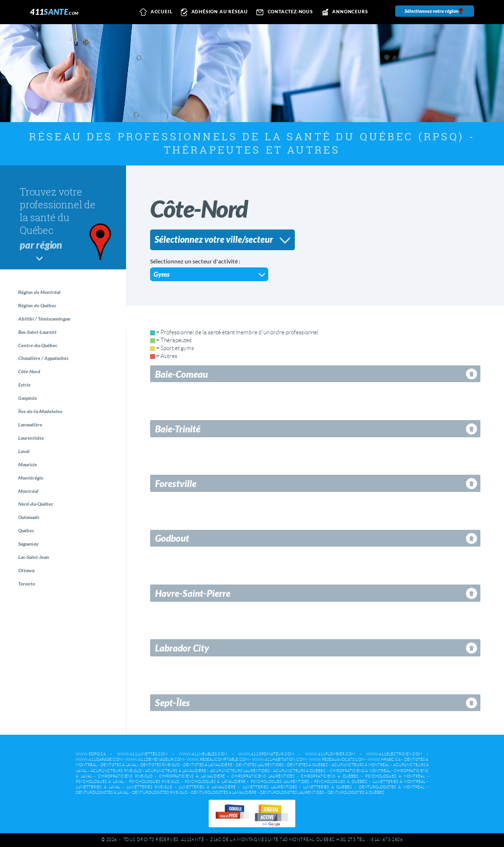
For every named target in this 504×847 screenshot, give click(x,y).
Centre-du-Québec (46, 358)
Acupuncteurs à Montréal (361, 765)
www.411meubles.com (203, 754)
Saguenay (34, 602)
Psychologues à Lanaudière (215, 782)
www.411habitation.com (279, 760)
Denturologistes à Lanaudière (224, 793)
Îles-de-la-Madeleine (48, 440)
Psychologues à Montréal (395, 776)
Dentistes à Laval (119, 765)
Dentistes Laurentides (260, 765)
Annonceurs (343, 12)
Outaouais (35, 570)
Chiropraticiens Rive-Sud (125, 776)
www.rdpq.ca (91, 754)
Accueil (154, 12)
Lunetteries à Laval (98, 787)
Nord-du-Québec (44, 553)
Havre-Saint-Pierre (193, 593)
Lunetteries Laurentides (270, 787)
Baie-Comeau (181, 374)
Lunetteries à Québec (328, 787)
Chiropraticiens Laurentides (263, 776)
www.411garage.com (99, 760)
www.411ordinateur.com (266, 754)
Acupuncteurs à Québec (300, 771)
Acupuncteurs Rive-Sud (116, 771)
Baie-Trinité (178, 429)
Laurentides (37, 472)
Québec (32, 586)
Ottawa (31, 635)
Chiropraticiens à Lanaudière (192, 776)
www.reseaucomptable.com (218, 760)
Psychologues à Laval (100, 782)
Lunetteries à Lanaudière (207, 787)
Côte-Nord (35, 391)
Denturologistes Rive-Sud (160, 793)
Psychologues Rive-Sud (154, 782)
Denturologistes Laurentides (292, 793)
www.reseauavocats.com (337, 760)
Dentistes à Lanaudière (208, 765)
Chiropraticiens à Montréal (360, 771)
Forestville (176, 483)
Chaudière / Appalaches (52, 375)
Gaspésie (33, 423)
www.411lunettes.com (142, 754)
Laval (29, 488)
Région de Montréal (47, 293)
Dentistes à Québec (308, 765)
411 (54, 12)
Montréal (34, 537)
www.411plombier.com (330, 754)
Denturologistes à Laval (102, 793)
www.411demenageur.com (155, 760)
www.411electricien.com (394, 754)
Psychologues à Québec (341, 782)
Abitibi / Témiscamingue (53, 326)
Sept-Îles (173, 702)
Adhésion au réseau (213, 12)
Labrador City (182, 648)
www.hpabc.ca (384, 760)
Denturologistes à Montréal (392, 787)
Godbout (172, 538)
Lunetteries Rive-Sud (149, 787)
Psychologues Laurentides (280, 782)
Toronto (32, 651)
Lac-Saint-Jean (41, 618)
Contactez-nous (283, 12)
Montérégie (37, 521)
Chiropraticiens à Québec (330, 776)
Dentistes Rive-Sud (160, 765)
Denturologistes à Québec (356, 793)
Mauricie (33, 505)
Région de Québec (45, 309)
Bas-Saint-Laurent (45, 342)
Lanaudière (37, 456)
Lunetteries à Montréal (399, 782)
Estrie (29, 407)
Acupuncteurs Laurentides (240, 771)
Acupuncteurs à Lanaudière (176, 771)
